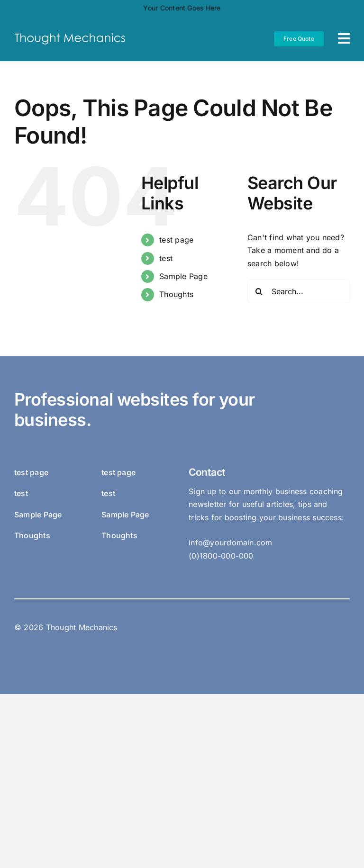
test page (176, 240)
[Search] (259, 291)
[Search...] (299, 291)
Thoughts (176, 294)
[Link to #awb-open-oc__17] (344, 39)
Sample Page (183, 276)
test (166, 258)
